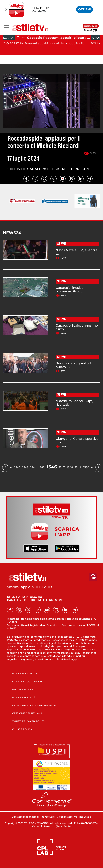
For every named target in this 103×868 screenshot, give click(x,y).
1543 (25, 467)
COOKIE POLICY (22, 729)
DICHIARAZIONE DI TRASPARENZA (34, 705)
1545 (42, 467)
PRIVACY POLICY (23, 689)
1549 (78, 467)
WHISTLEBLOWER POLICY (29, 721)
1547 (62, 467)
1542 (17, 467)
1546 (52, 467)
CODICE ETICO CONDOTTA (29, 681)
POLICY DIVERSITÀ (24, 697)
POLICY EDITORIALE (25, 673)
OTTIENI (84, 9)
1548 (70, 467)
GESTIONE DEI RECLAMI (27, 713)
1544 (34, 467)
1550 (86, 467)
